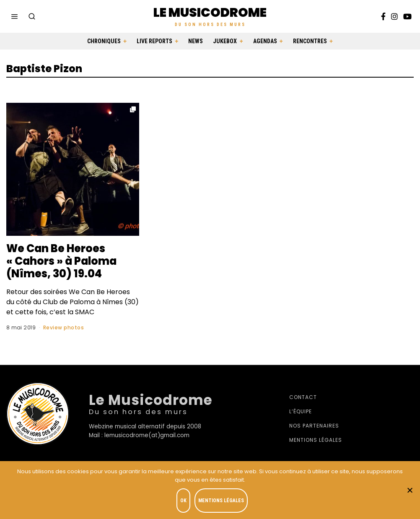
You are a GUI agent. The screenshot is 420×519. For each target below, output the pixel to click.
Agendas (265, 41)
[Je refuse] (410, 490)
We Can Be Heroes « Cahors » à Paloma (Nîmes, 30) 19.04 (63, 261)
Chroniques (104, 41)
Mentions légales (316, 440)
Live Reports (154, 41)
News (196, 41)
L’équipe (301, 411)
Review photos (64, 327)
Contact (303, 397)
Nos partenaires (314, 426)
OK (183, 501)
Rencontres (310, 41)
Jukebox (225, 41)
